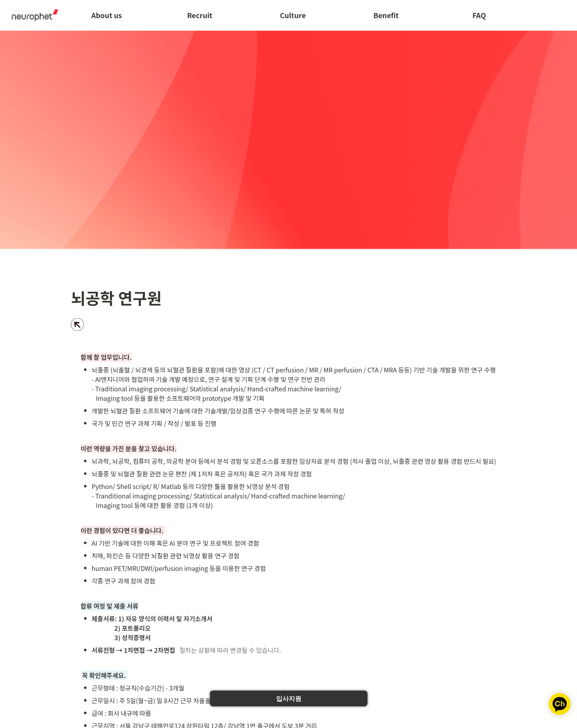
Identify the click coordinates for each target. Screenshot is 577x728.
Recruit (200, 15)
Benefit (386, 15)
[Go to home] (32, 15)
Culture (293, 15)
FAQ (479, 15)
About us (107, 15)
